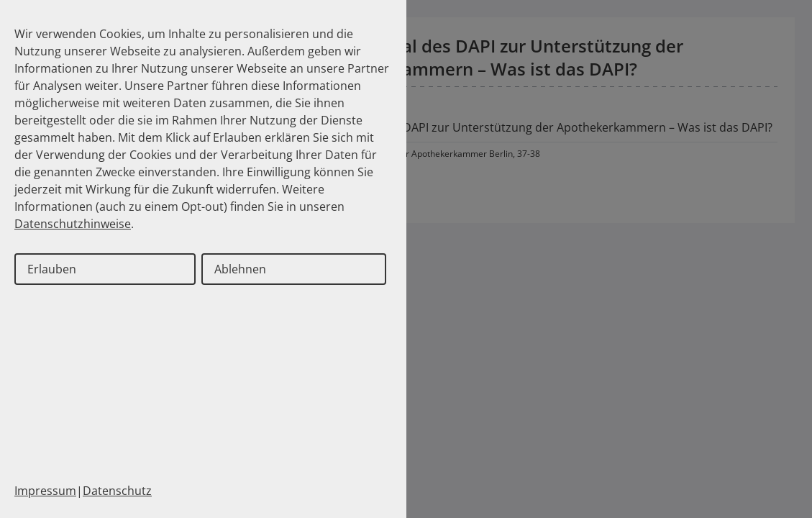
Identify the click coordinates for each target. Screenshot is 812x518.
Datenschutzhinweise (73, 224)
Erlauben (52, 269)
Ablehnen (240, 269)
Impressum (45, 491)
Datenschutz (117, 491)
